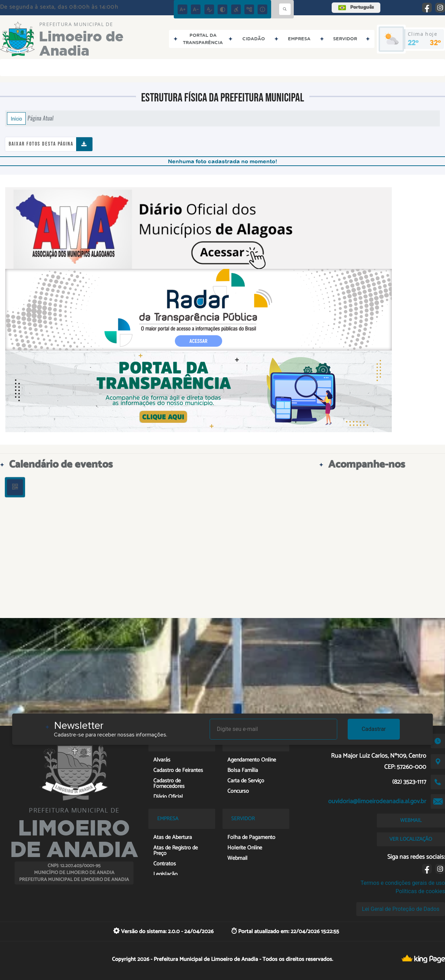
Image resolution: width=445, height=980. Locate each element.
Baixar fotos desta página (41, 144)
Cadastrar (374, 729)
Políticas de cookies (420, 891)
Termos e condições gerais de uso (403, 883)
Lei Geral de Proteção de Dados (401, 909)
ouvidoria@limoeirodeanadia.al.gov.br (377, 801)
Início (16, 118)
